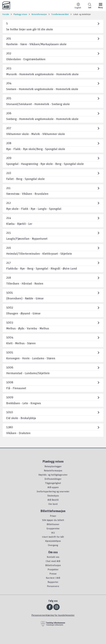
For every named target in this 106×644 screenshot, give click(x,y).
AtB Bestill (53, 500)
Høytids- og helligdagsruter (53, 475)
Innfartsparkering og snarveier (53, 491)
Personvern (53, 586)
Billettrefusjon (53, 565)
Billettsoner (53, 524)
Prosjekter (53, 569)
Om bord (53, 504)
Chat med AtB (53, 561)
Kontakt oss (53, 557)
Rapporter (53, 582)
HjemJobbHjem (53, 541)
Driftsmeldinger (53, 479)
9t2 (53, 533)
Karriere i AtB (53, 578)
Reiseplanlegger (53, 466)
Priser (53, 516)
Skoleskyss (53, 496)
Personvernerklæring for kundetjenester (53, 615)
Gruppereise (53, 528)
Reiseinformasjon (53, 470)
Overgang (53, 545)
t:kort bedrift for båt (53, 537)
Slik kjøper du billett (53, 520)
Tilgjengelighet (53, 483)
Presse (53, 574)
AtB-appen (53, 487)
